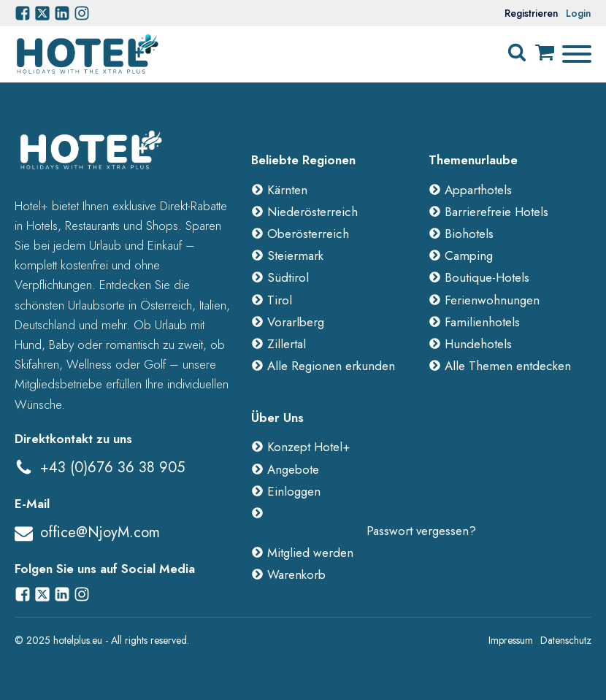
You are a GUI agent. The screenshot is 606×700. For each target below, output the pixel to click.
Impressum (511, 640)
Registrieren (532, 13)
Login (579, 13)
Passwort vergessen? (421, 531)
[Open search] (517, 53)
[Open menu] (577, 54)
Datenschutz (566, 640)
